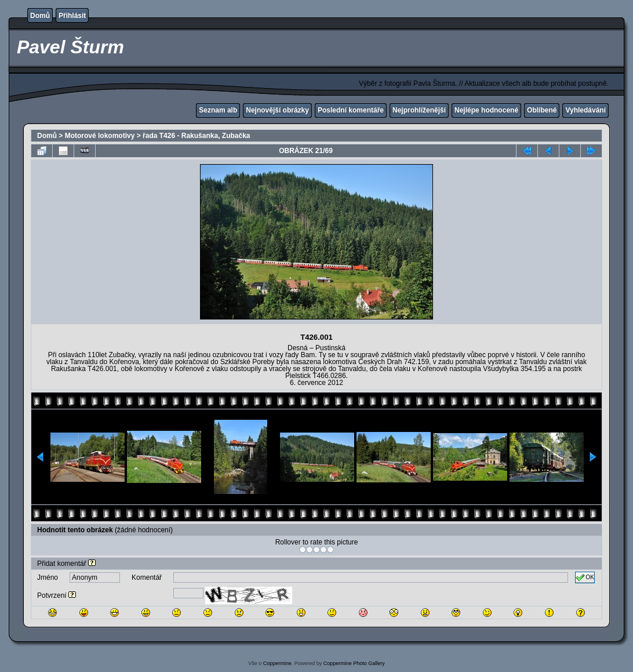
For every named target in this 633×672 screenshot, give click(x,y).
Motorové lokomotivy (100, 136)
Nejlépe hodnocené (486, 110)
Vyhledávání (585, 110)
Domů (40, 16)
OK (585, 577)
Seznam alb (218, 110)
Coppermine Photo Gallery (354, 663)
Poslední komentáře (351, 110)
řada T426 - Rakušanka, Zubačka (196, 136)
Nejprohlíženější (419, 110)
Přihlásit (72, 16)
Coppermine (277, 663)
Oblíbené (542, 110)
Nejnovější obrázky (277, 110)
